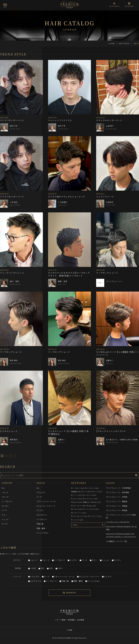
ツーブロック (7, 501)
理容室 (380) (76, 492)
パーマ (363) (86, 492)
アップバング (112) (96, 516)
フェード (5, 497)
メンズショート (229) (91, 499)
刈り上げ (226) (77, 502)
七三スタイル (42, 515)
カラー (4, 515)
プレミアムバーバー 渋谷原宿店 (118, 488)
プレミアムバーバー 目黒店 (117, 506)
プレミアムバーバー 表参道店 (118, 492)
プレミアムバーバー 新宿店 (117, 510)
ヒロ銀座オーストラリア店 (116, 541)
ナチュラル (41, 492)
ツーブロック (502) (78, 488)
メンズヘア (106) (78, 520)
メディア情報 (60, 620)
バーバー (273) (77, 495)
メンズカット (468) (93, 488)
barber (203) (97, 502)
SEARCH (69, 593)
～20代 (33, 568)
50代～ (60, 568)
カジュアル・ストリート (46, 506)
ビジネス (5, 506)
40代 (51, 568)
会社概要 (81, 620)
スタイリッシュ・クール (46, 501)
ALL (3, 488)
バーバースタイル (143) (91, 509)
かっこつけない (43, 533)
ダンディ (5, 524)
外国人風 (40, 524)
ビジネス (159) (77, 509)
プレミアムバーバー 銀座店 (117, 501)
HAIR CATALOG (124, 43)
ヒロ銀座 (69, 630)
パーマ (4, 510)
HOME (113, 43)
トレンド (5, 519)
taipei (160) (92, 506)
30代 (42, 568)
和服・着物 (41, 528)
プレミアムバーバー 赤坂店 (117, 497)
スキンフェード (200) (79, 506)
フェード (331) (97, 492)
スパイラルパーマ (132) (80, 516)
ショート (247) (77, 499)
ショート (5, 492)
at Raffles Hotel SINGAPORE (118, 522)
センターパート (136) (79, 513)
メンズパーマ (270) (90, 495)
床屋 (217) (87, 502)
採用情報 (71, 620)
